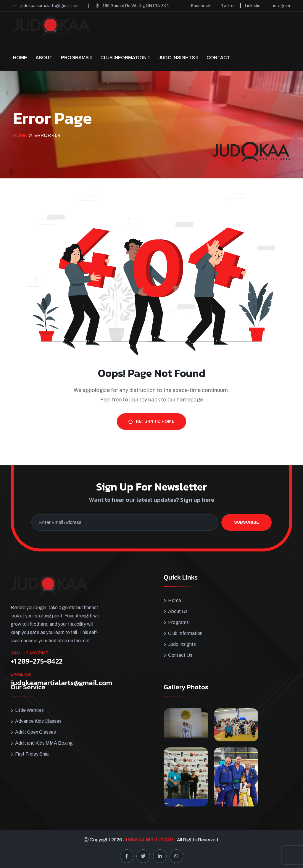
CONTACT (218, 58)
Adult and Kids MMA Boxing (44, 743)
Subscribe (246, 522)
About (44, 58)
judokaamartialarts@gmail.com (50, 6)
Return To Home (151, 421)
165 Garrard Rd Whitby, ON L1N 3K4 (136, 6)
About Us (178, 611)
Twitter (228, 6)
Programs (75, 58)
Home (20, 58)
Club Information (123, 58)
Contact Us (180, 655)
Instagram (280, 6)
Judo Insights (177, 58)
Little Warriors (29, 710)
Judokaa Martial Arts (149, 840)
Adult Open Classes (36, 732)
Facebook (201, 6)
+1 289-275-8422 (37, 661)
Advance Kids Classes (38, 721)
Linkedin (253, 6)
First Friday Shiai (32, 754)
